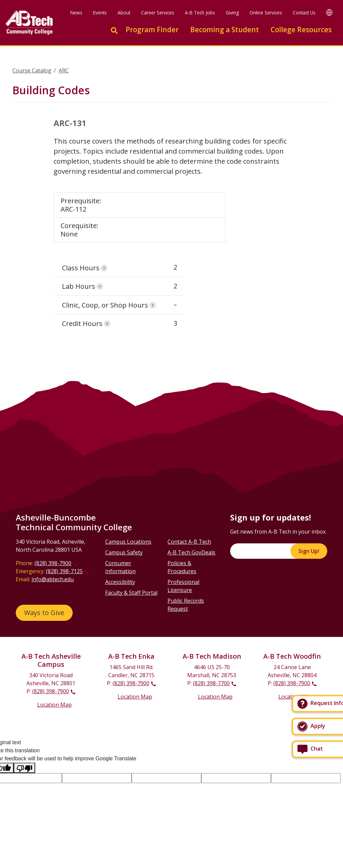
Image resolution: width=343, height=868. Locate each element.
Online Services (266, 13)
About (124, 13)
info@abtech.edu (53, 579)
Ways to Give (44, 613)
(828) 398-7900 (53, 563)
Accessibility (120, 582)
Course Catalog (32, 70)
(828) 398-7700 (211, 683)
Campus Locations (128, 542)
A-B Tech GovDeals (191, 552)
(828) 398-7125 (64, 571)
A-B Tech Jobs (200, 13)
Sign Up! (309, 551)
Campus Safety (124, 552)
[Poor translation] (24, 768)
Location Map (54, 705)
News (76, 13)
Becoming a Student (225, 30)
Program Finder (152, 30)
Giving (232, 13)
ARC (64, 70)
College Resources (301, 30)
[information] (104, 268)
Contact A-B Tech (189, 542)
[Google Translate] (329, 12)
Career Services (158, 13)
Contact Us (304, 13)
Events (100, 13)
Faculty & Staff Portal (131, 593)
